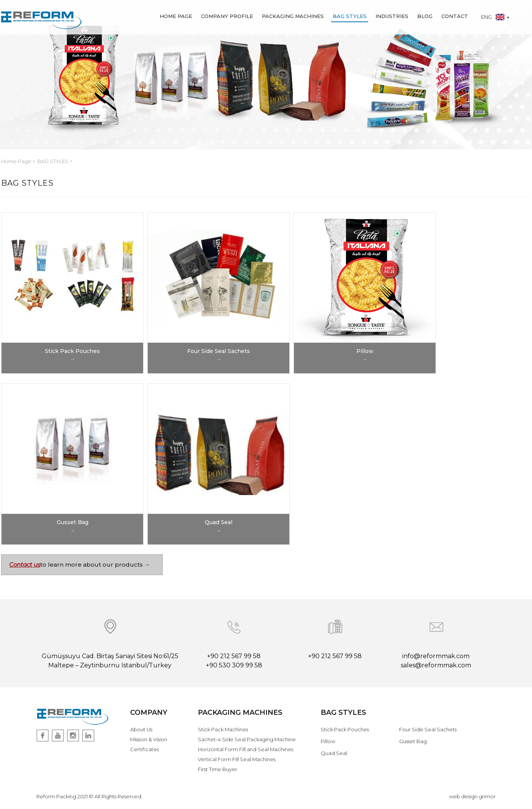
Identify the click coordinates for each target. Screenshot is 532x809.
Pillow (328, 741)
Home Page (17, 161)
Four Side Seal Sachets (428, 729)
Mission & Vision (149, 739)
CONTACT (455, 16)
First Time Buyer (218, 769)
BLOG (425, 16)
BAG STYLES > (55, 161)
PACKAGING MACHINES (293, 16)
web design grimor (472, 796)
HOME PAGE (176, 16)
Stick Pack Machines (223, 729)
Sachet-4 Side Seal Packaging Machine (247, 739)
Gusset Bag (413, 741)
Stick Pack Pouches (345, 729)
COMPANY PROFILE (227, 16)
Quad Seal (334, 753)
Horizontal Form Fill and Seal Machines (246, 749)
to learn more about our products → (95, 565)
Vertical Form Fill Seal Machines (237, 759)
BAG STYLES (350, 16)
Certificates (144, 749)
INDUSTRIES (392, 16)
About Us (141, 729)
